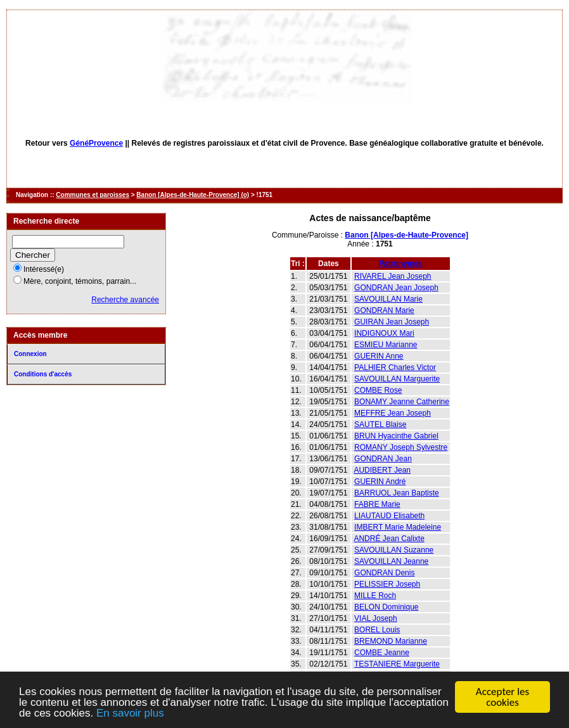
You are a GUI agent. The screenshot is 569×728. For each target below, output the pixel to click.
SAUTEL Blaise (380, 425)
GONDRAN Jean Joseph (396, 288)
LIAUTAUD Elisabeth (389, 516)
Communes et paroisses (93, 195)
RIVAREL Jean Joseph (393, 276)
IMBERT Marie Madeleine (398, 527)
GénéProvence (96, 143)
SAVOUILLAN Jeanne (391, 561)
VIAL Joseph (376, 618)
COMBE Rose (378, 390)
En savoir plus (130, 714)
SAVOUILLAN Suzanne (394, 550)
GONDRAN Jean (383, 459)
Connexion (30, 354)
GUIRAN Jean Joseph (392, 322)
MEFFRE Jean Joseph (393, 413)
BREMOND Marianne (391, 641)
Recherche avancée (125, 300)
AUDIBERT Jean (382, 470)
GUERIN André (380, 482)
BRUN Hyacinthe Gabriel (396, 436)
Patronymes (401, 264)
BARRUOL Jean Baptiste (397, 493)
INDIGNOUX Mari (384, 333)
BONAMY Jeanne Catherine (402, 402)
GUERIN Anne (379, 356)
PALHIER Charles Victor (395, 367)
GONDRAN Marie (384, 310)
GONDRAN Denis (384, 573)
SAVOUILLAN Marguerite (397, 379)
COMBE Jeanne (382, 653)
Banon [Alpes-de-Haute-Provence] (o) (193, 195)
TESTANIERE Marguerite (397, 664)
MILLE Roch (375, 596)
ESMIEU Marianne (386, 345)
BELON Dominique (386, 607)
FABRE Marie (377, 504)
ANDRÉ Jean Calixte (389, 539)
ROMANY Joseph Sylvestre (401, 447)
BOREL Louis (377, 630)
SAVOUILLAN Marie (388, 299)
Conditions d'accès (43, 374)
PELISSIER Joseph (387, 584)
